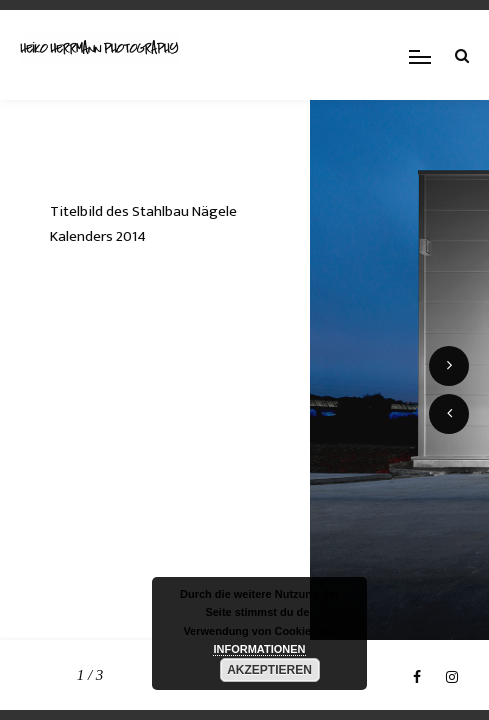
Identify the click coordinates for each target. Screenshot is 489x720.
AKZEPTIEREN (269, 670)
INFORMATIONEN (259, 649)
